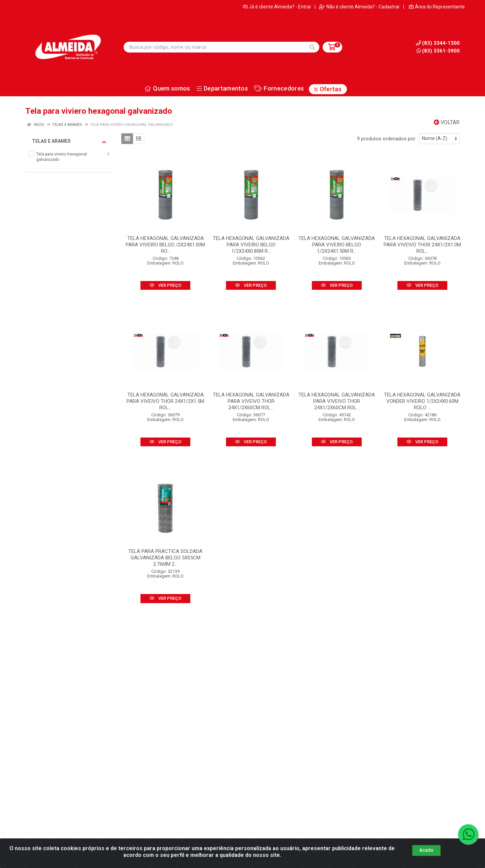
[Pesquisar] (312, 47)
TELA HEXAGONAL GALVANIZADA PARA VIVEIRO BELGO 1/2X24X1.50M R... (337, 245)
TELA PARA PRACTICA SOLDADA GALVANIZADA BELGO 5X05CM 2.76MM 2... (165, 558)
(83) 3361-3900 (438, 51)
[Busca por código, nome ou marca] (215, 47)
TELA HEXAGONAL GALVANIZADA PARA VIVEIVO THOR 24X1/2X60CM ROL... (251, 401)
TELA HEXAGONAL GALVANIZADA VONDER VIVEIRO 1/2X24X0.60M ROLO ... (422, 401)
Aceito (426, 850)
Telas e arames (69, 141)
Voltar (447, 122)
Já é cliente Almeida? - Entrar (277, 7)
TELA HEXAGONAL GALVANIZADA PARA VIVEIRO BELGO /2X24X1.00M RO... (165, 245)
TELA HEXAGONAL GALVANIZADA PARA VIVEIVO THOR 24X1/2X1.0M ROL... (422, 245)
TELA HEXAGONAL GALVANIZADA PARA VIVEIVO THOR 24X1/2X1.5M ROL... (165, 401)
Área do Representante (437, 7)
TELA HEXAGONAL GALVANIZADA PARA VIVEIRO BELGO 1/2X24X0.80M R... (251, 245)
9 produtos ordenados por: (387, 139)
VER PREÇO (165, 285)
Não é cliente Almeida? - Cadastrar (359, 7)
